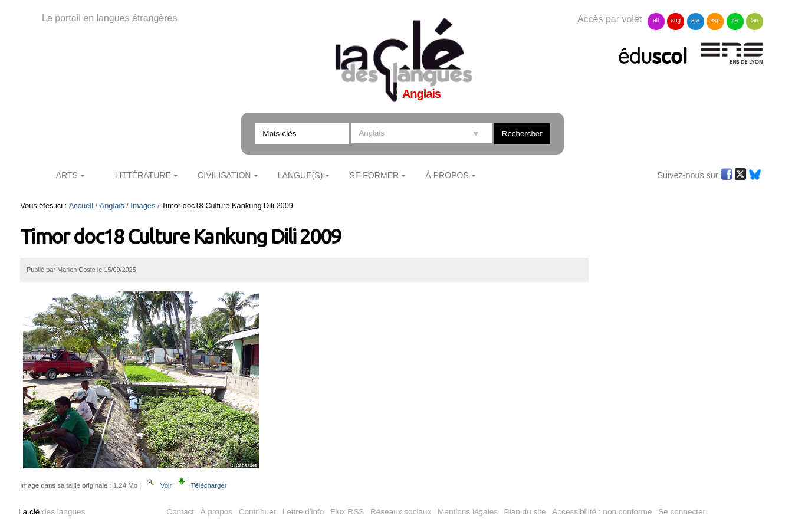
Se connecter (682, 512)
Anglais (112, 206)
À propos (216, 512)
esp (715, 20)
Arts (67, 175)
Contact (180, 512)
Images (143, 206)
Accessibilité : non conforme (602, 512)
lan (755, 20)
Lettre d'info (303, 512)
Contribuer (257, 512)
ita (735, 20)
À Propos (447, 175)
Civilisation (224, 175)
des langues (52, 512)
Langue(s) (300, 175)
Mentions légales (468, 512)
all (656, 20)
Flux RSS (347, 512)
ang (676, 20)
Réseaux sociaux (401, 512)
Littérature (143, 175)
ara (695, 20)
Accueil (81, 206)
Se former (374, 175)
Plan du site (525, 512)
